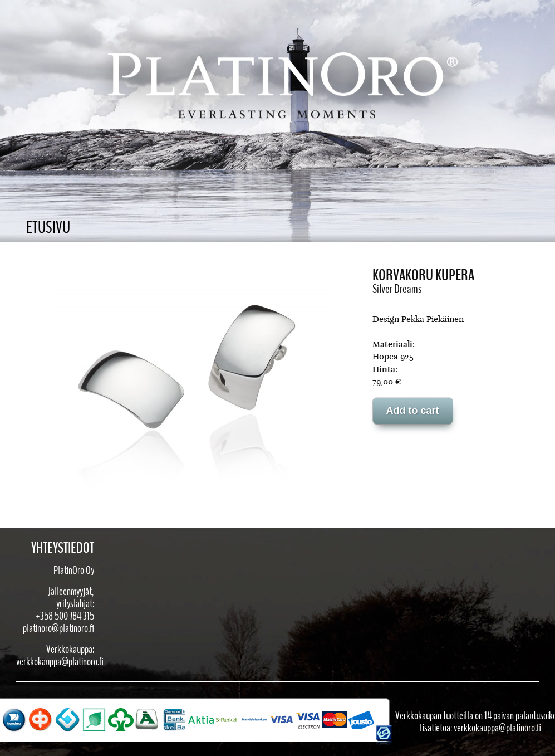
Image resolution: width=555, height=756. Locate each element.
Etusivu (48, 228)
